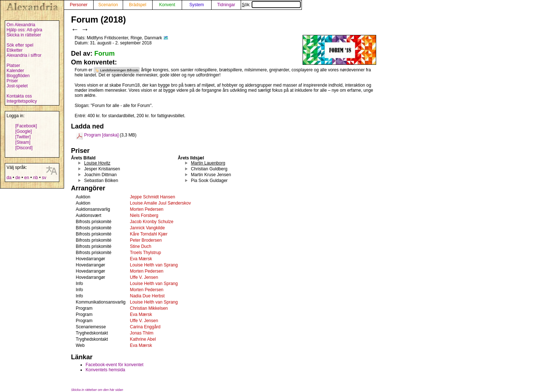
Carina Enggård (145, 327)
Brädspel (137, 5)
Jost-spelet (17, 86)
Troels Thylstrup (145, 253)
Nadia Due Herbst (147, 296)
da (9, 178)
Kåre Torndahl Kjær (149, 234)
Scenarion (108, 5)
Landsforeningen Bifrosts (119, 70)
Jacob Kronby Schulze (152, 222)
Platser (13, 66)
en (26, 178)
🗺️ (166, 38)
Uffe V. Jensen (144, 277)
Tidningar (226, 5)
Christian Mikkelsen (149, 308)
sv (44, 178)
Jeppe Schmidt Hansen (153, 197)
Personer (79, 5)
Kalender (15, 71)
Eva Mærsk (141, 259)
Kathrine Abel (143, 339)
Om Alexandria (21, 25)
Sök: (271, 5)
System (197, 5)
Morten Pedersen (147, 209)
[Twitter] (23, 137)
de (18, 178)
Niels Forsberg (144, 215)
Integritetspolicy (22, 101)
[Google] (23, 131)
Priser (12, 81)
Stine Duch (141, 246)
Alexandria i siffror (24, 55)
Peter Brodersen (146, 240)
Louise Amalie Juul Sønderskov (160, 203)
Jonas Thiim (142, 333)
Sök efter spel (20, 45)
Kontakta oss (19, 96)
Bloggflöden (18, 76)
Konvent (167, 5)
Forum (105, 54)
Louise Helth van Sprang (154, 265)
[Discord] (24, 148)
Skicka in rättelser (24, 35)
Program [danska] (101, 135)
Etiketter (15, 50)
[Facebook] (26, 126)
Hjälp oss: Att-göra (24, 30)
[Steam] (23, 142)
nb (36, 178)
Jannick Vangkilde (147, 228)
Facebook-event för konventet (115, 365)
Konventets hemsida (105, 370)
